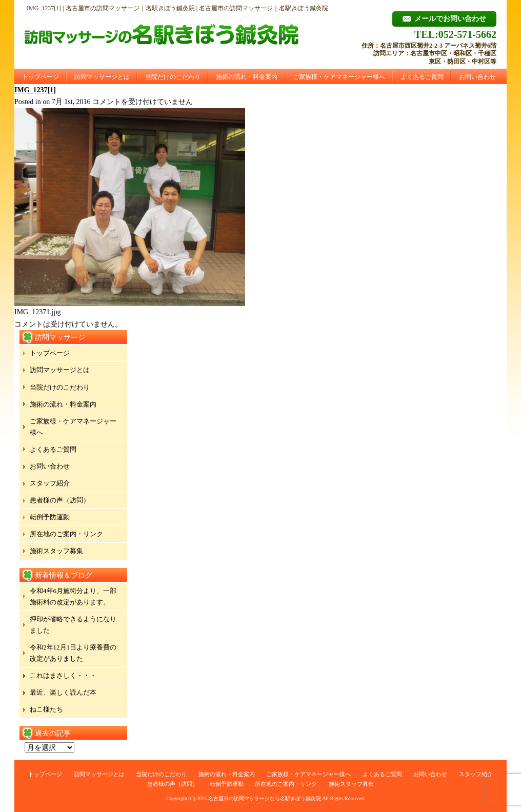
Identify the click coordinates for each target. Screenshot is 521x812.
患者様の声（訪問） (60, 500)
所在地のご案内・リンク (66, 534)
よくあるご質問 (422, 77)
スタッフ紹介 (50, 483)
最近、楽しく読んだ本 (63, 692)
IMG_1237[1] (35, 90)
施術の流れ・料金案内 (247, 77)
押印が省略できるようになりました (73, 625)
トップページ (41, 77)
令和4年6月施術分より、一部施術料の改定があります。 (73, 596)
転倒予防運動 (50, 517)
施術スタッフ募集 (56, 551)
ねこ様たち (46, 709)
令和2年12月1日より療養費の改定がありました (73, 653)
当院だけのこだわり (173, 77)
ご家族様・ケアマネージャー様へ (339, 77)
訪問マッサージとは (102, 77)
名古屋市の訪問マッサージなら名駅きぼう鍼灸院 (265, 798)
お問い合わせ (477, 77)
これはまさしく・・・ (63, 675)
